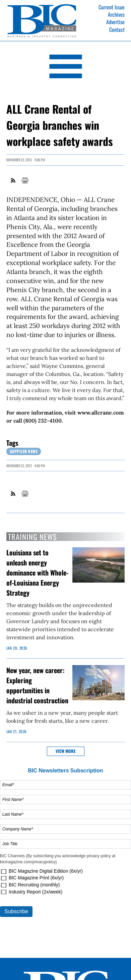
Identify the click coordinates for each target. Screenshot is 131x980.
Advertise (115, 22)
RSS (13, 180)
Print (25, 180)
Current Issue (112, 7)
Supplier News (24, 451)
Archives (116, 14)
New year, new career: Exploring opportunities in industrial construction (37, 685)
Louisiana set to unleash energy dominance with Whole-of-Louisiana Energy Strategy (37, 573)
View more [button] (66, 751)
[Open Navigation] (65, 68)
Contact (117, 30)
